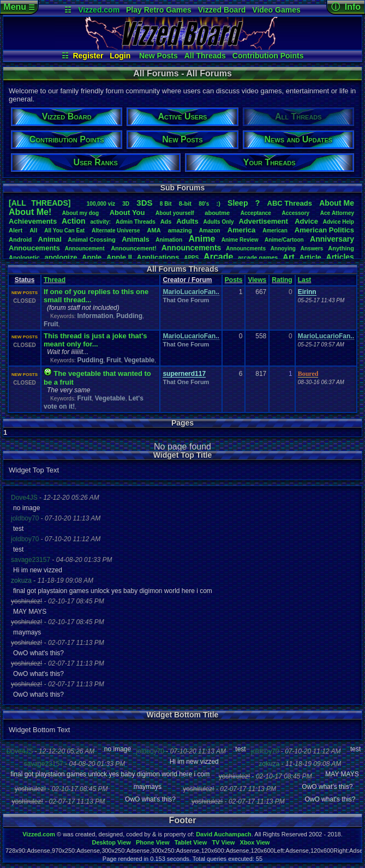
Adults (187, 221)
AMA (154, 230)
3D (126, 204)
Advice (306, 221)
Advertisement (264, 221)
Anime (202, 239)
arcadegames (258, 258)
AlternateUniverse (116, 231)
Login (120, 56)
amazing (180, 230)
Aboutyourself (175, 213)
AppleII (119, 257)
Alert (16, 230)
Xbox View (255, 842)
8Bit (166, 204)
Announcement (86, 249)
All (33, 230)
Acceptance (256, 213)
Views (257, 280)
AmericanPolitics (324, 230)
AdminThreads (136, 222)
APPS (191, 258)
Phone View (153, 842)
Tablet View (191, 842)
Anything (341, 248)
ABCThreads (290, 203)
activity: (100, 222)
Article (310, 257)
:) (219, 203)
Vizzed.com (99, 10)
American (275, 231)
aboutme (217, 213)
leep (238, 203)
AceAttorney (337, 213)
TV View (223, 842)
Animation (169, 240)
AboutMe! (30, 212)
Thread (55, 280)
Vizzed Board (222, 10)
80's (204, 204)
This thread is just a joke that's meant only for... (95, 340)
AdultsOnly (219, 222)
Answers (312, 249)
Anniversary (332, 239)
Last (305, 280)
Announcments (246, 249)
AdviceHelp (339, 222)
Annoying (283, 249)
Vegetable (139, 360)
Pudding (129, 316)
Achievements (33, 221)
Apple (92, 257)
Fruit (51, 324)
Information (95, 316)
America (241, 230)
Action (74, 221)
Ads (166, 222)
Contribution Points (268, 56)
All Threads (205, 56)
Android (20, 240)
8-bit (185, 203)
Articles (340, 257)
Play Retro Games (159, 10)
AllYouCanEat (64, 231)
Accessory (296, 213)
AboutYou (127, 212)
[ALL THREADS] (40, 203)
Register (88, 56)
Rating (282, 280)
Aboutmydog (80, 213)
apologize (61, 257)
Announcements (192, 248)
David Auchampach (224, 834)
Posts (234, 280)
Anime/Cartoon (284, 240)
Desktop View (111, 842)
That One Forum (186, 300)
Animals (136, 239)
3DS (144, 203)
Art (289, 257)
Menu (19, 7)
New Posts (158, 56)
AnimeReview (240, 240)
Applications (158, 257)
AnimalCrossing (91, 240)
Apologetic (24, 258)
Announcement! (134, 248)
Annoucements (34, 248)
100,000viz (101, 204)
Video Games (276, 10)
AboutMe (337, 203)
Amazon (210, 231)
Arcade (218, 257)
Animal (50, 239)
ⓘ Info (346, 7)
